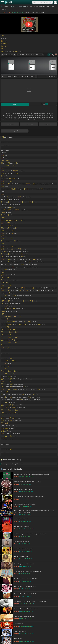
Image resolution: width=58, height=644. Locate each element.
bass (32, 76)
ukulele (15, 76)
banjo (27, 76)
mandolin (21, 76)
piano (10, 76)
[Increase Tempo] (15, 55)
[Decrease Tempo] (2, 55)
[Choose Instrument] (36, 76)
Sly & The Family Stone (19, 7)
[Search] (51, 2)
